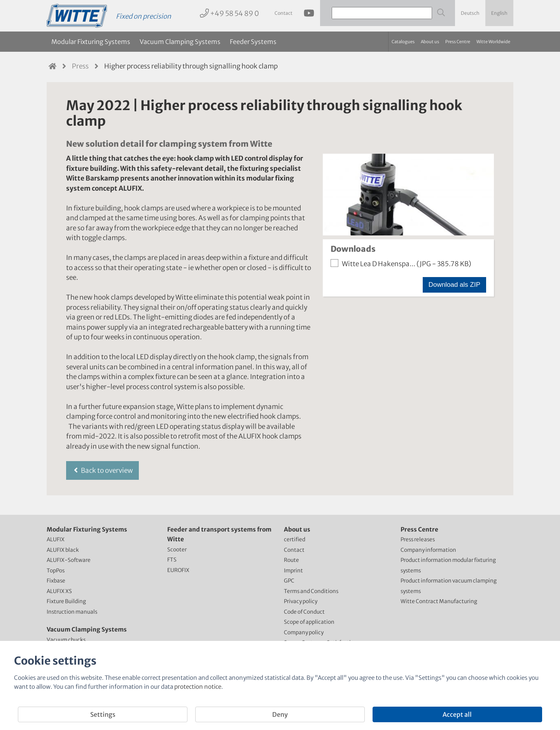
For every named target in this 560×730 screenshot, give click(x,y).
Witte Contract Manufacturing (439, 601)
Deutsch (470, 13)
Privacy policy (301, 601)
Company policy (304, 633)
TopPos (56, 571)
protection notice (198, 687)
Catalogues (403, 42)
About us (430, 42)
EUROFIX (178, 570)
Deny (280, 714)
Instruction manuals (72, 612)
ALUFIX (56, 540)
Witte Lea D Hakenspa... (401, 264)
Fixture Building (66, 601)
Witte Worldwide (493, 42)
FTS (172, 560)
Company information (428, 550)
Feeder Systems (253, 42)
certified (295, 540)
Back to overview (102, 470)
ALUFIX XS (59, 591)
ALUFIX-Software (69, 560)
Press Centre (458, 42)
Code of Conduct (304, 612)
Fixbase (56, 581)
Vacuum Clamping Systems (180, 42)
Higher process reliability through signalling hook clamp (191, 66)
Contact (283, 13)
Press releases (418, 540)
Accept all (457, 714)
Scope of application (309, 622)
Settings (103, 714)
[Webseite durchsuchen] (440, 13)
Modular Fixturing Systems (91, 42)
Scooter (177, 550)
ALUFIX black (63, 550)
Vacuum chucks (66, 640)
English (499, 13)
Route (291, 560)
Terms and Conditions (311, 591)
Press (80, 66)
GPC (289, 581)
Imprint (293, 571)
